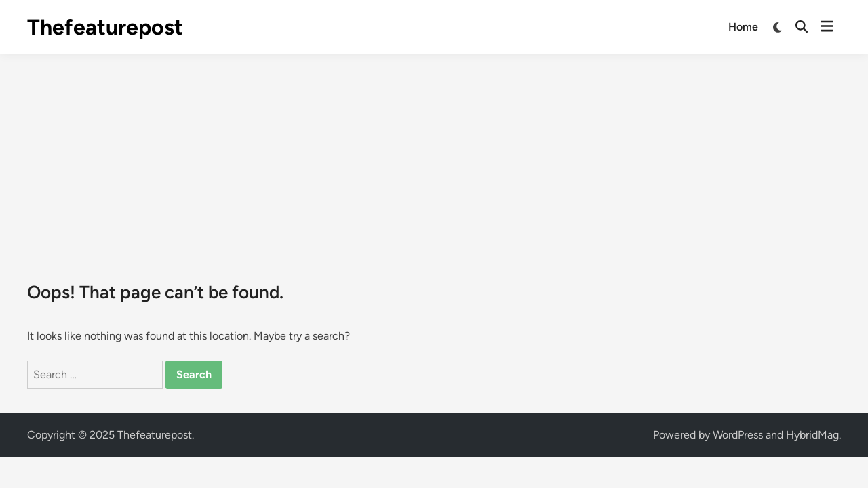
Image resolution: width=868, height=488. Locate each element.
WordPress (738, 435)
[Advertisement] (434, 156)
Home (743, 27)
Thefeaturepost (105, 27)
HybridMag (812, 435)
